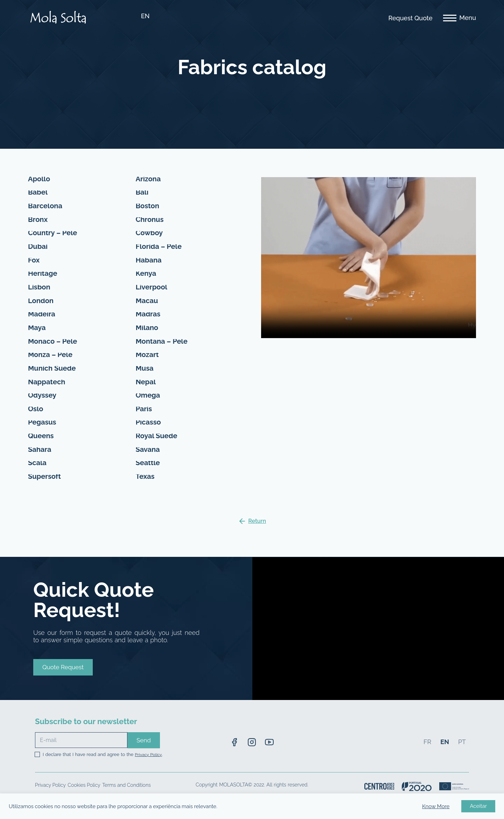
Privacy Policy (148, 765)
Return (257, 532)
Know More (436, 806)
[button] (63, 673)
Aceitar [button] (478, 806)
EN (145, 16)
